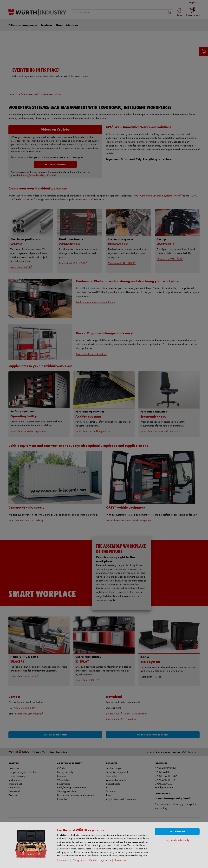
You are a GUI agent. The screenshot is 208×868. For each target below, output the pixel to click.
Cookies (93, 860)
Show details (63, 860)
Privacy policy (79, 860)
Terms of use (120, 860)
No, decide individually (177, 841)
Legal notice (106, 860)
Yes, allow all (177, 832)
